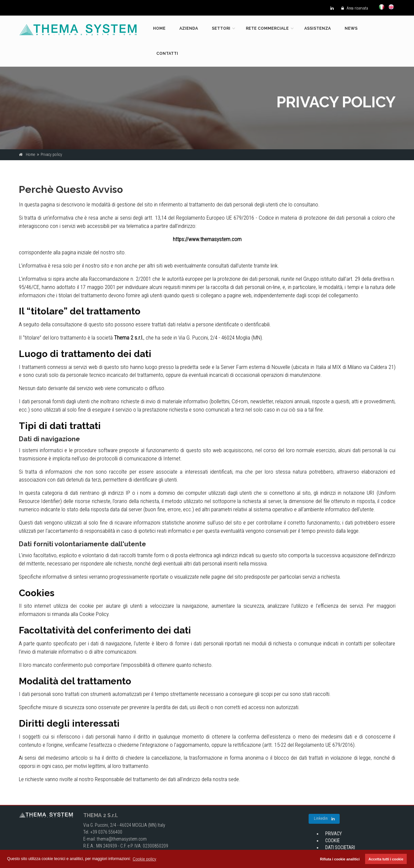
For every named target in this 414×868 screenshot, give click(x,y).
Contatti (167, 54)
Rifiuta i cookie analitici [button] (340, 859)
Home (159, 28)
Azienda (189, 28)
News (351, 28)
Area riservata (353, 8)
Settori (221, 28)
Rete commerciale (267, 28)
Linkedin (324, 819)
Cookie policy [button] (145, 859)
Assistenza (318, 28)
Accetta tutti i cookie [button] (386, 859)
